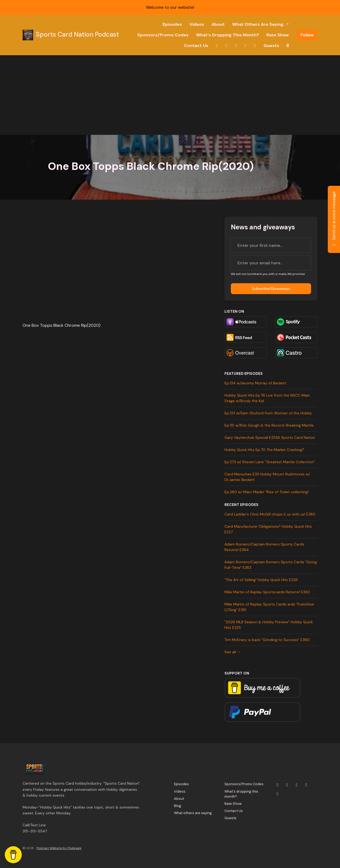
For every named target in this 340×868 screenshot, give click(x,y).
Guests (271, 46)
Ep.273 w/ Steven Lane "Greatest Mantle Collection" (270, 462)
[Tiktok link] (255, 46)
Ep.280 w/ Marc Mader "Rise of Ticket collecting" (267, 492)
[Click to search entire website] (288, 46)
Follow (307, 35)
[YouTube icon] (297, 785)
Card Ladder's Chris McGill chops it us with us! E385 (270, 514)
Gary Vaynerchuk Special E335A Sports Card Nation (270, 437)
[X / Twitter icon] (278, 785)
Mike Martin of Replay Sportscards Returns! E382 (267, 592)
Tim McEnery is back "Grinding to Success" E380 (267, 640)
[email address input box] (271, 263)
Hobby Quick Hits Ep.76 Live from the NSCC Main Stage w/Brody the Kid (267, 398)
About (218, 24)
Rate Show (278, 35)
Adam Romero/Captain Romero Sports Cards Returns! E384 (264, 547)
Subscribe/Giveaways (271, 289)
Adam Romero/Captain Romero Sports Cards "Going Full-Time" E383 (271, 565)
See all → (233, 652)
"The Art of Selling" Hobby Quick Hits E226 (261, 580)
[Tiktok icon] (278, 794)
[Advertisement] (170, 95)
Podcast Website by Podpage (59, 848)
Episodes (172, 24)
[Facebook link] (245, 46)
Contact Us (196, 46)
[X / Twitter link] (217, 46)
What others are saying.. (259, 24)
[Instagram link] (226, 46)
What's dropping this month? (228, 35)
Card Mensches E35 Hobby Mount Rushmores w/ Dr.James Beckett (267, 477)
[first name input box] (271, 245)
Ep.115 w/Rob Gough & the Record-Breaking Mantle (269, 425)
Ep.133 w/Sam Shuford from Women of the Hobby (268, 413)
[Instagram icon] (287, 785)
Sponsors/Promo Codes (163, 35)
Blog (178, 806)
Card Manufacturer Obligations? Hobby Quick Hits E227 (268, 529)
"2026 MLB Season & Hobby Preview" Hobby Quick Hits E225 (269, 625)
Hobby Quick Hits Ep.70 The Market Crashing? (264, 450)
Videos (197, 24)
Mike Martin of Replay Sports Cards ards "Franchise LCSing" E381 (269, 607)
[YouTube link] (236, 46)
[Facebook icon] (306, 785)
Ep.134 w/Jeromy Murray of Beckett (255, 383)
